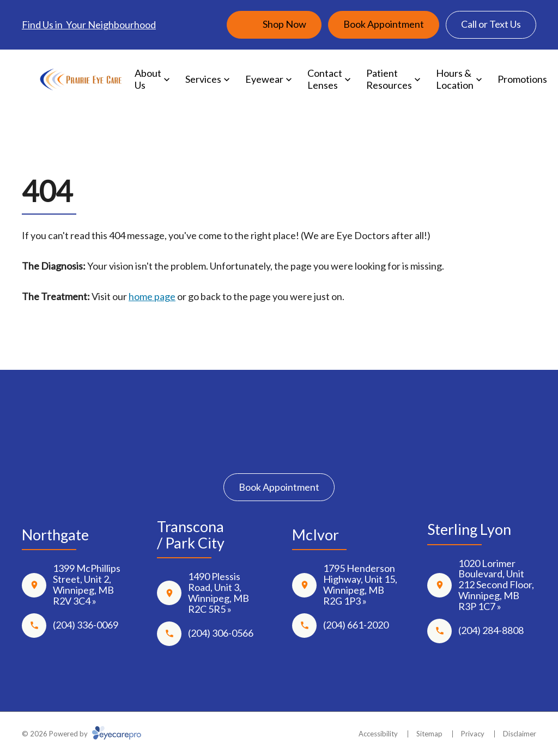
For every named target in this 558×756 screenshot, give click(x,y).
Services (203, 79)
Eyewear (264, 79)
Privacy (473, 734)
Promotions (522, 79)
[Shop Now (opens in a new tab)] (274, 25)
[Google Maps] (311, 448)
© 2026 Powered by (81, 734)
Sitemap (429, 734)
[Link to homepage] (81, 80)
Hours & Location (455, 79)
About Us (148, 79)
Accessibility (378, 734)
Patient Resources (389, 79)
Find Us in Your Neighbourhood (89, 25)
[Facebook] (247, 448)
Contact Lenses (325, 79)
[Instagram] (279, 448)
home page (152, 296)
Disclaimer (520, 734)
